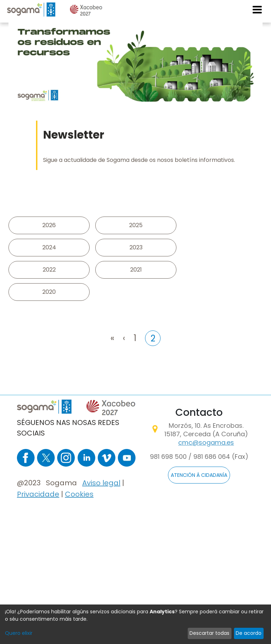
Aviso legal (101, 483)
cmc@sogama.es (206, 442)
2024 (49, 247)
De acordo (249, 633)
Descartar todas (209, 633)
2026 (49, 225)
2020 (49, 292)
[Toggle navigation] (258, 10)
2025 (136, 225)
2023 (136, 247)
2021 (136, 270)
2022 (49, 270)
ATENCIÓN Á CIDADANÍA (199, 475)
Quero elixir (19, 633)
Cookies (79, 494)
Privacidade (38, 494)
